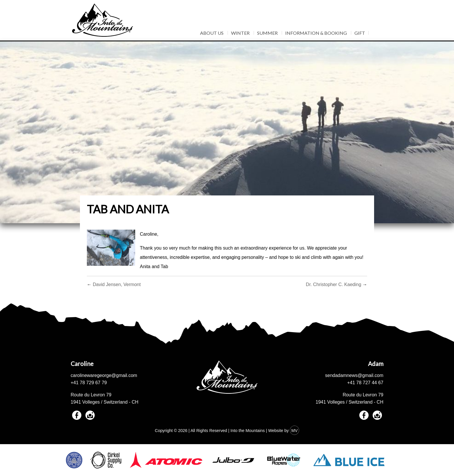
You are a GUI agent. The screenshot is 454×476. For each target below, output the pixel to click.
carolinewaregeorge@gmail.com (104, 375)
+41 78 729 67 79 (89, 383)
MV (294, 431)
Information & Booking (316, 33)
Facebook (77, 415)
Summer (267, 33)
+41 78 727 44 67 (365, 383)
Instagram (90, 415)
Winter (240, 33)
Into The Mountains (102, 20)
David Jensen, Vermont (117, 284)
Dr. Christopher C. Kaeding (333, 284)
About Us (212, 33)
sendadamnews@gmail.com (354, 375)
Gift (360, 33)
